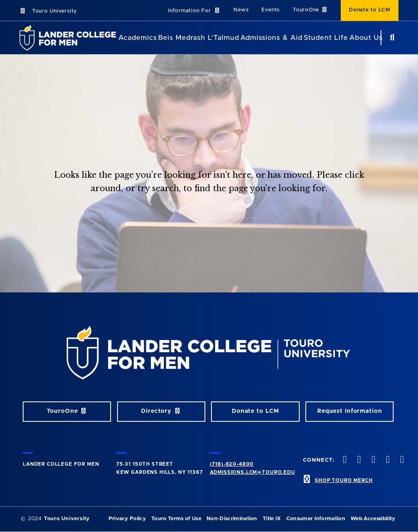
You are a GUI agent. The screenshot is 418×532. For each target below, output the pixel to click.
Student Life (326, 38)
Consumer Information (316, 519)
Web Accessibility (373, 519)
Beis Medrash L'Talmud (199, 38)
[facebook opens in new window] (344, 460)
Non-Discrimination (232, 519)
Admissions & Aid (271, 38)
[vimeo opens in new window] (387, 460)
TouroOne (310, 10)
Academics (138, 38)
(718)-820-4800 (232, 464)
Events (271, 10)
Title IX (272, 519)
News (241, 10)
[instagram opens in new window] (372, 460)
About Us (366, 38)
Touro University (48, 11)
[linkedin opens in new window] (401, 460)
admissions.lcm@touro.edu (253, 472)
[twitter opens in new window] (358, 460)
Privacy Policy (127, 519)
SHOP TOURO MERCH (344, 480)
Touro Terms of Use (176, 519)
